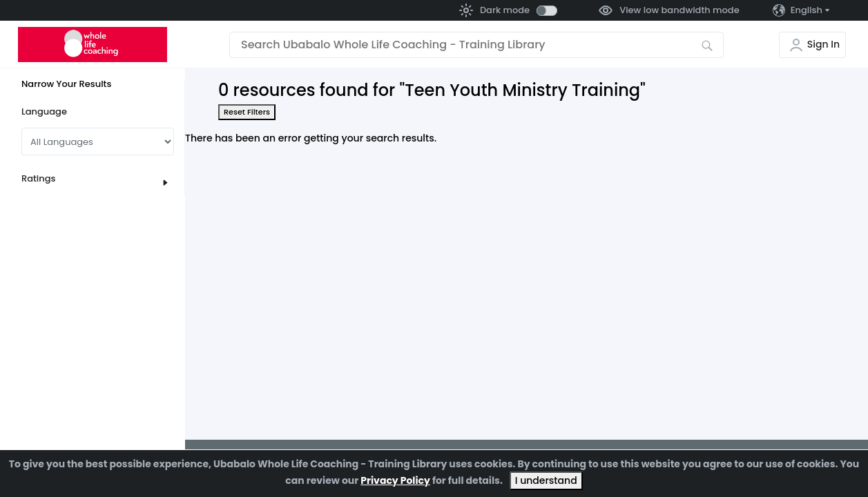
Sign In (823, 44)
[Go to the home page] (93, 45)
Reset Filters (247, 112)
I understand (546, 480)
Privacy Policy (395, 480)
